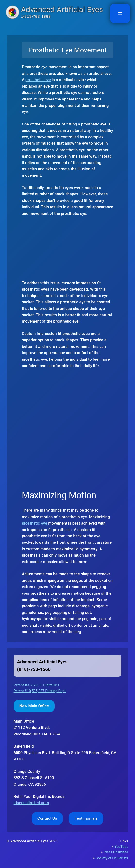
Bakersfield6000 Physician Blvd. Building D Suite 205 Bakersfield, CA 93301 (65, 753)
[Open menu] (120, 13)
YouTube (121, 847)
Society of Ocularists (112, 858)
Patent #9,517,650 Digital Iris (36, 685)
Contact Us (47, 818)
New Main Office (34, 706)
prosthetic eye (38, 80)
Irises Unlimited (116, 852)
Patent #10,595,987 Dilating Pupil (40, 691)
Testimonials (86, 818)
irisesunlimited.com (31, 803)
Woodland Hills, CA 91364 (37, 728)
